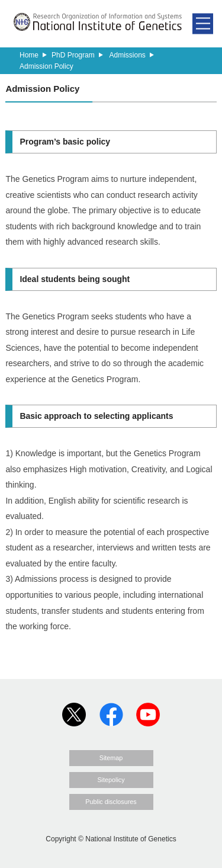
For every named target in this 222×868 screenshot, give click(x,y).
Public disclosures (111, 802)
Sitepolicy (111, 780)
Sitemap (111, 758)
